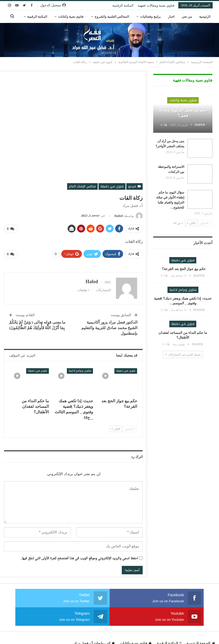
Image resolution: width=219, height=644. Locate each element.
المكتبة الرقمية (123, 5)
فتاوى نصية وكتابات (71, 17)
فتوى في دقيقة (112, 186)
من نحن (187, 17)
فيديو (134, 186)
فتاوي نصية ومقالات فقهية (156, 5)
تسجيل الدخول (53, 5)
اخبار (171, 17)
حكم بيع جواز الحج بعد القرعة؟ (183, 269)
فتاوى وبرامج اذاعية (80, 369)
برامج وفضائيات (150, 17)
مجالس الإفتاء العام (82, 186)
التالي (116, 428)
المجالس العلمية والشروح (112, 17)
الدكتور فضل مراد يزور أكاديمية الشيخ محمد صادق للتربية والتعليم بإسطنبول (109, 326)
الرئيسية (205, 17)
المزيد (43, 17)
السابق (130, 428)
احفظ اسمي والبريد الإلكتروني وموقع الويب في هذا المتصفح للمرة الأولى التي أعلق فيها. (80, 557)
